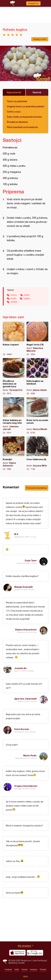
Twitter (17, 969)
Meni (26, 977)
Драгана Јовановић (26, 699)
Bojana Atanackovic (26, 630)
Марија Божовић (24, 587)
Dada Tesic (31, 560)
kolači (13, 298)
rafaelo (14, 302)
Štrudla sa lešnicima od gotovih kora (14, 377)
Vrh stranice (24, 946)
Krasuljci (14, 453)
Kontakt (21, 963)
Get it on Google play (35, 953)
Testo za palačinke (17, 101)
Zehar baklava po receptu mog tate (14, 416)
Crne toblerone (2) (37, 453)
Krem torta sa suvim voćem (37, 416)
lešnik (27, 295)
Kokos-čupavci (14, 339)
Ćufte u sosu (14, 112)
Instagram (34, 969)
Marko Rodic (30, 755)
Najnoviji (37, 92)
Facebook (8, 969)
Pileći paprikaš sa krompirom (22, 127)
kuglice (27, 298)
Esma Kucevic (22, 729)
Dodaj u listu (40, 39)
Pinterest (43, 969)
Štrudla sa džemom (17, 122)
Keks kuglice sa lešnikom (37, 377)
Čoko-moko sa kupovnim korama (24, 117)
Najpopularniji (14, 92)
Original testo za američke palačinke (26, 106)
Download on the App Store (17, 953)
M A (16, 534)
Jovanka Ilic (21, 668)
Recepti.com (5, 962)
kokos (14, 295)
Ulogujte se (33, 3)
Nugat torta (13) (37, 339)
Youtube (24, 969)
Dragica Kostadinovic (26, 786)
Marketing (13, 963)
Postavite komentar (37, 488)
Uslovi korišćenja (39, 960)
